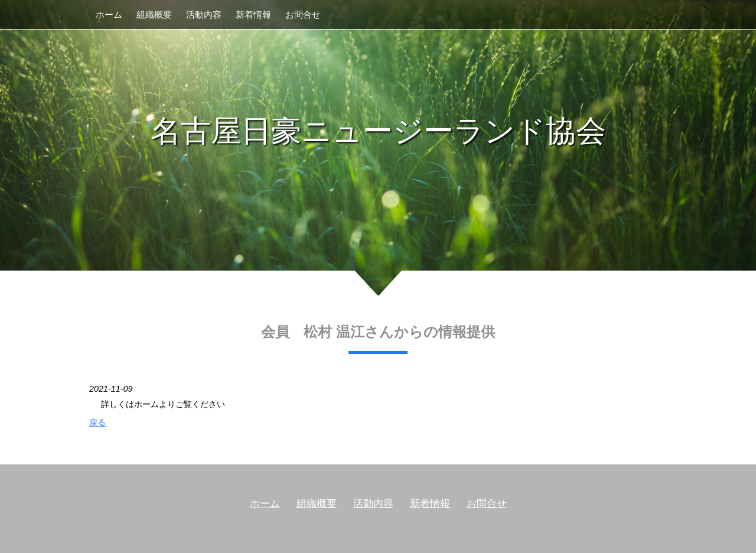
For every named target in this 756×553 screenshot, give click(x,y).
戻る (97, 422)
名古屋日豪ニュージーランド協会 (378, 131)
